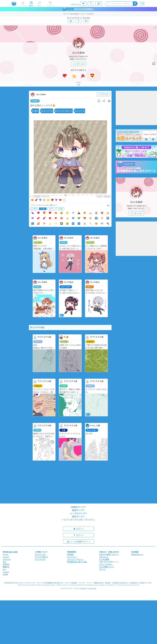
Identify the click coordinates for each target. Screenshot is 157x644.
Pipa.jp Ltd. (92, 588)
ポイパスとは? (40, 559)
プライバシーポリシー (75, 559)
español (6, 557)
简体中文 (6, 564)
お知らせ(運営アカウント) (109, 554)
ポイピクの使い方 (41, 557)
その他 (60, 209)
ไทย (4, 569)
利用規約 (70, 554)
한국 (4, 562)
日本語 (5, 574)
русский (6, 572)
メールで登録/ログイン (79, 541)
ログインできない (106, 564)
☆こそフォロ (78, 64)
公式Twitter (104, 557)
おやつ (51, 209)
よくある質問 (104, 559)
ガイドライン (72, 557)
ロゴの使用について (107, 567)
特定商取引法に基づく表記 (77, 562)
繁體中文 (6, 567)
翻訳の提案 (13, 552)
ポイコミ (102, 569)
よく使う (34, 209)
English (6, 554)
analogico (83, 588)
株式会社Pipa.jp (137, 554)
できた (35, 101)
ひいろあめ (78, 53)
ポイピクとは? (40, 554)
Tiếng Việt (7, 559)
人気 (43, 209)
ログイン (78, 529)
